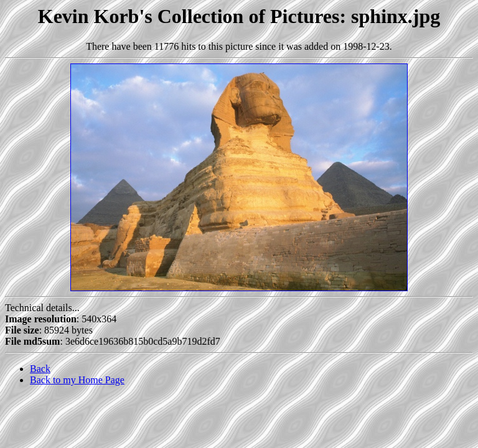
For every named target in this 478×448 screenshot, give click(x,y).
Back (40, 369)
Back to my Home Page (77, 380)
